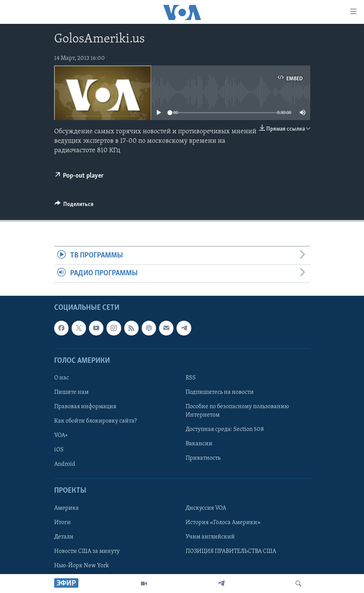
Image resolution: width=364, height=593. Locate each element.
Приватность (203, 458)
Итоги (62, 522)
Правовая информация (85, 407)
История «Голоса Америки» (223, 522)
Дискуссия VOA (206, 508)
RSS (191, 378)
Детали (64, 537)
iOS (59, 450)
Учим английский (210, 537)
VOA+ (61, 435)
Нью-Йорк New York (81, 565)
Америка (66, 508)
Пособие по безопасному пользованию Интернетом (237, 411)
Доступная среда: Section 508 (225, 429)
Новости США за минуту (87, 551)
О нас (62, 378)
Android (65, 464)
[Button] (74, 206)
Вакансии (199, 444)
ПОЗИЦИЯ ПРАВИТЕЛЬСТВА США (231, 551)
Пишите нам (71, 392)
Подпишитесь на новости (220, 392)
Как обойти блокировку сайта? (95, 421)
